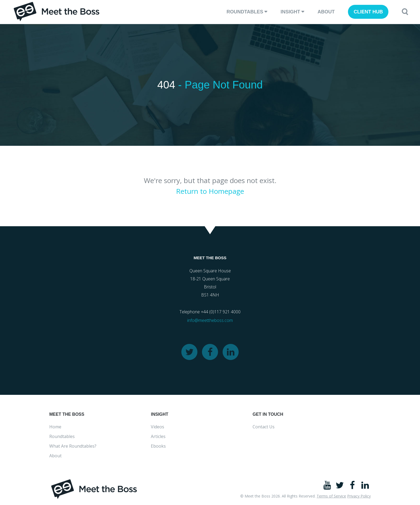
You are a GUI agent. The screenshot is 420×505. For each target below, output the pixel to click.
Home (55, 427)
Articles (158, 436)
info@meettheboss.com (210, 320)
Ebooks (158, 446)
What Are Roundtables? (73, 446)
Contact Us (264, 427)
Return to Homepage (210, 191)
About (326, 12)
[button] (405, 12)
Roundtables (245, 12)
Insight (290, 12)
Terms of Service (331, 496)
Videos (157, 427)
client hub (368, 12)
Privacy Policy (359, 496)
